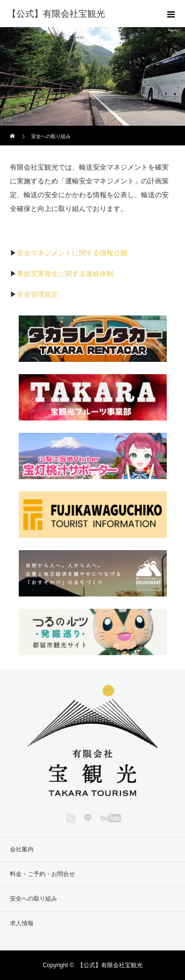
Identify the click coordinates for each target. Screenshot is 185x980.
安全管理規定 (37, 294)
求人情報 (22, 923)
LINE (86, 816)
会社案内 (22, 849)
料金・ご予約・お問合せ (42, 874)
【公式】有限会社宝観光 (110, 965)
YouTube (109, 816)
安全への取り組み (34, 899)
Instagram (70, 816)
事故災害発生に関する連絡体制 (65, 274)
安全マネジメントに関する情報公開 (72, 253)
